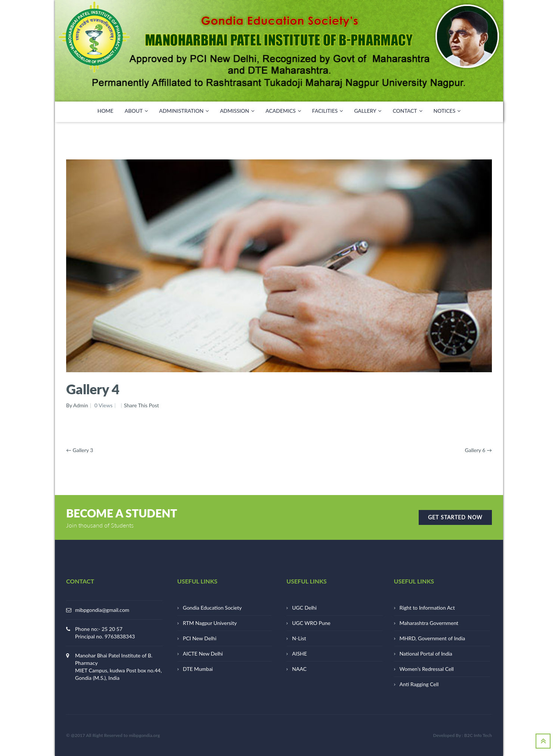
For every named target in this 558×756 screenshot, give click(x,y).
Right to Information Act (427, 608)
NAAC (299, 669)
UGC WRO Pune (311, 623)
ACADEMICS (283, 111)
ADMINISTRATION (184, 111)
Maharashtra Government (429, 623)
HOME (106, 111)
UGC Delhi (304, 608)
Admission (237, 111)
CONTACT (407, 111)
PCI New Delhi (200, 638)
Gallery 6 (478, 450)
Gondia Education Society (213, 608)
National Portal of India (426, 654)
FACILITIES (328, 111)
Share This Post (142, 405)
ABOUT (136, 111)
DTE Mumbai (198, 669)
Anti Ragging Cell (419, 684)
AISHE (300, 654)
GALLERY (368, 111)
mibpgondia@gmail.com (102, 610)
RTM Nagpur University (210, 623)
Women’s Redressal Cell (427, 669)
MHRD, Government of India (433, 638)
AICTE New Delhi (203, 654)
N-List (299, 638)
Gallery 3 (80, 450)
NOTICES (447, 111)
